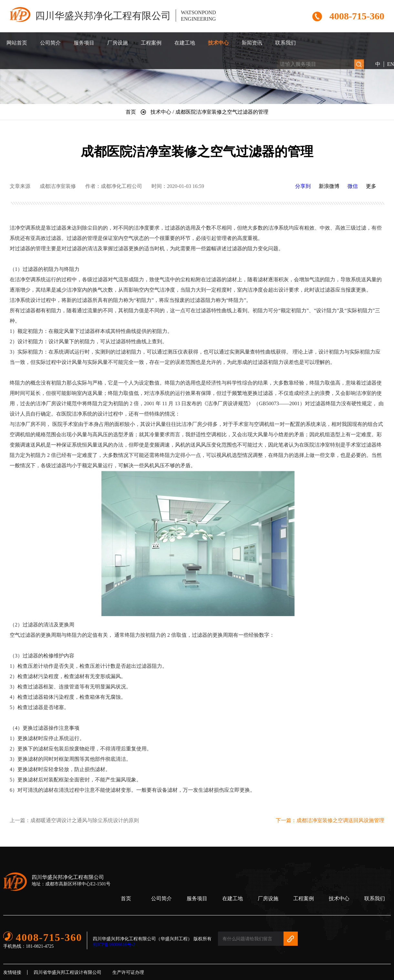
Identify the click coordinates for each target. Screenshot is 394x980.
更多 (371, 186)
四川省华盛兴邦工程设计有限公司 (67, 972)
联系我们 (285, 43)
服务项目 (84, 43)
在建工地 (185, 43)
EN (391, 64)
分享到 (303, 186)
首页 (126, 898)
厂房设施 (118, 43)
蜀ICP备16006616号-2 (114, 945)
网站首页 (17, 43)
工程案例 (151, 43)
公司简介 (50, 43)
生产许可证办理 (128, 972)
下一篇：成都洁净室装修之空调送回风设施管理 (330, 820)
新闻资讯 (252, 43)
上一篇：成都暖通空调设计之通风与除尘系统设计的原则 (74, 820)
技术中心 (218, 43)
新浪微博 (329, 186)
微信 (353, 186)
